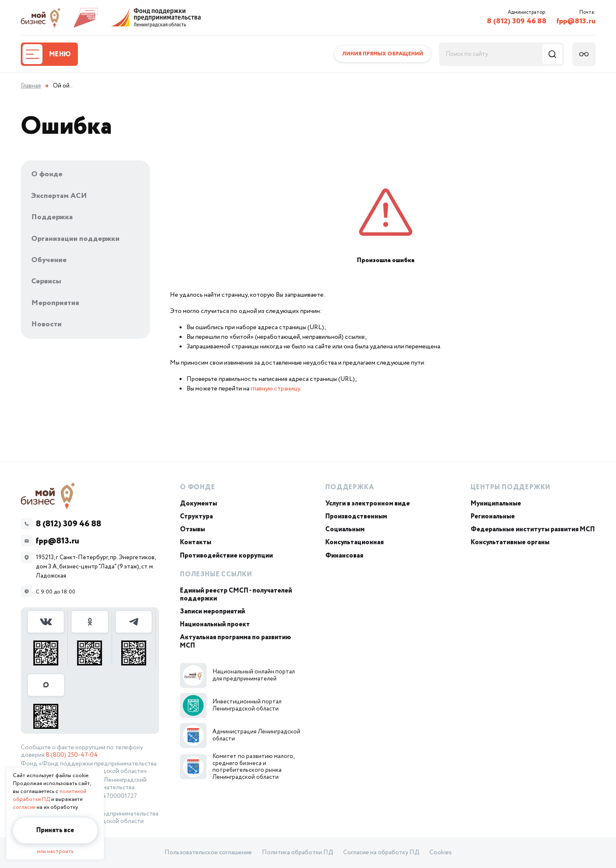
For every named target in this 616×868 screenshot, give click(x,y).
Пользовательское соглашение (208, 853)
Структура (196, 517)
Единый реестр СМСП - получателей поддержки (236, 595)
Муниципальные (496, 504)
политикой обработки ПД (50, 795)
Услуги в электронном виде (368, 504)
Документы (198, 504)
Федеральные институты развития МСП (533, 529)
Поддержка (350, 487)
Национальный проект (215, 624)
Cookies (441, 853)
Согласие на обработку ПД (381, 853)
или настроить (55, 852)
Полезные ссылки (216, 574)
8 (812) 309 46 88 (517, 21)
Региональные (493, 517)
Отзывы (192, 529)
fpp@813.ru (576, 21)
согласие (24, 807)
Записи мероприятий (212, 612)
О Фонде (198, 487)
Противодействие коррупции (226, 556)
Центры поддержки (511, 487)
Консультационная (354, 542)
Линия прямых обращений (383, 54)
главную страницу (275, 389)
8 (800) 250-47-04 (72, 755)
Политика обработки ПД (298, 853)
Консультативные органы (510, 542)
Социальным (345, 529)
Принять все (55, 830)
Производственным (356, 517)
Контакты (196, 542)
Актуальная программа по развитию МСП (236, 641)
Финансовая (344, 556)
